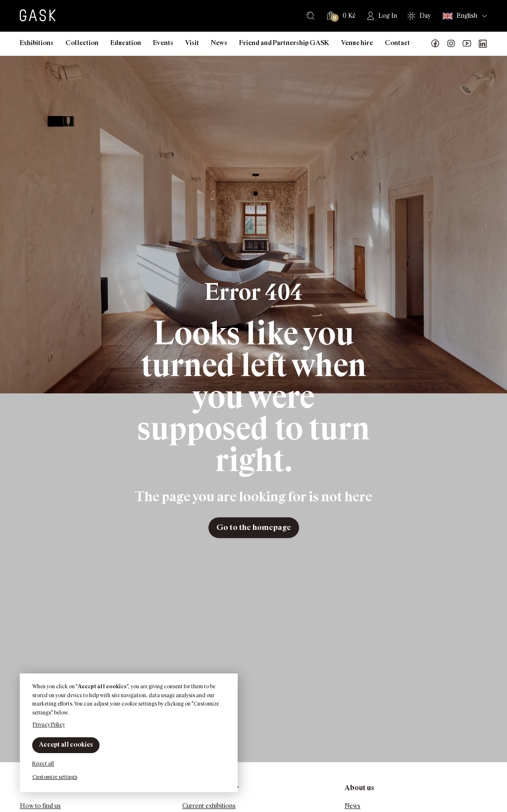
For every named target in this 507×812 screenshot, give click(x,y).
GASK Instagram (451, 44)
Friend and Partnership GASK (284, 43)
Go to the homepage (254, 527)
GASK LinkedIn (483, 44)
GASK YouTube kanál (467, 44)
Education (126, 43)
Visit (192, 43)
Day (425, 16)
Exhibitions (37, 43)
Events (163, 43)
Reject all (43, 764)
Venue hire (357, 43)
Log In (388, 16)
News (219, 43)
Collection (82, 43)
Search (311, 16)
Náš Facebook (435, 44)
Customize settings (55, 777)
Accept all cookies (66, 744)
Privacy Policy (49, 724)
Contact (397, 43)
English (460, 16)
